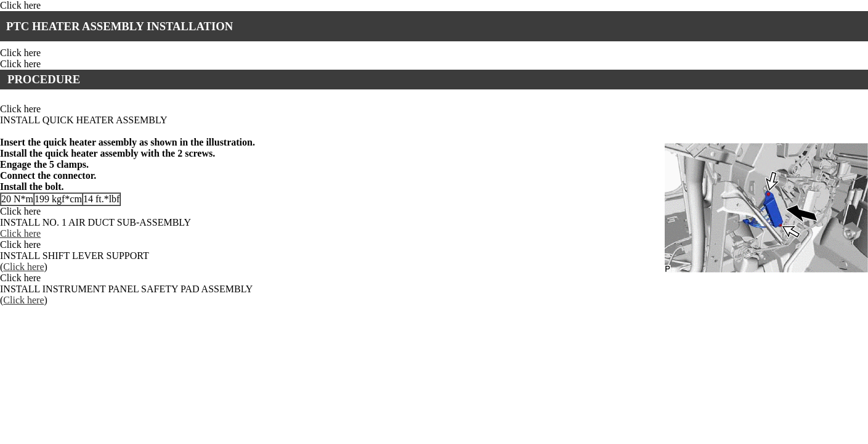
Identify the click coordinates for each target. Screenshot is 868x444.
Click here (20, 5)
